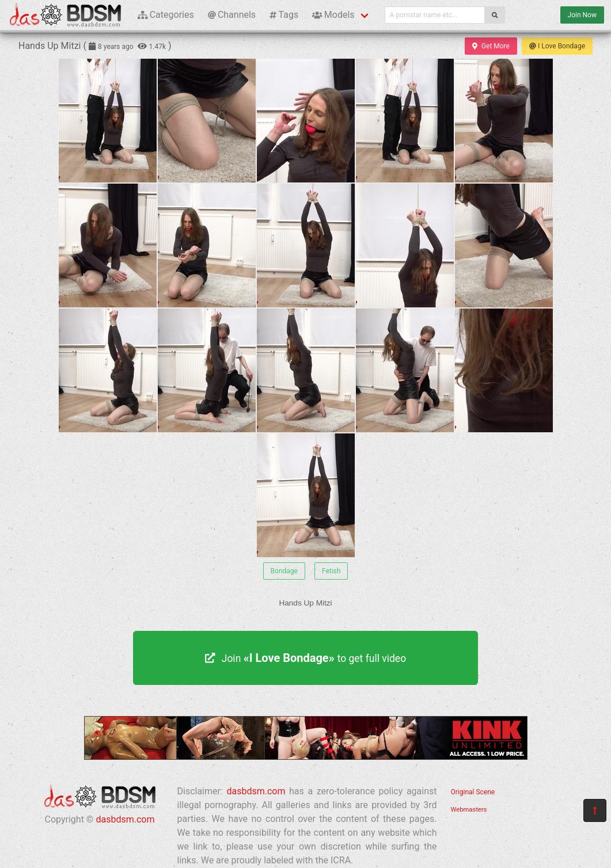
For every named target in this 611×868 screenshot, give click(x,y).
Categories (166, 15)
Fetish (331, 571)
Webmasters (469, 810)
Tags (284, 15)
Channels (232, 15)
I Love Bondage (557, 46)
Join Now (582, 15)
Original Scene (473, 792)
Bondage (284, 571)
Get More (491, 46)
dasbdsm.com (125, 819)
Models (333, 15)
